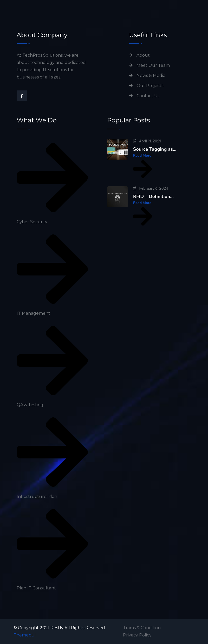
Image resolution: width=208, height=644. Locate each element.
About (143, 55)
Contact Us (148, 96)
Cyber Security (32, 222)
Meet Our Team (153, 65)
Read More (143, 166)
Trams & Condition (142, 628)
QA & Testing (30, 405)
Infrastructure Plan (37, 497)
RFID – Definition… (153, 196)
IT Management (33, 313)
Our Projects (150, 86)
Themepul (25, 635)
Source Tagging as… (155, 149)
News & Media (151, 75)
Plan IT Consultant (36, 588)
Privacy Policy (137, 635)
